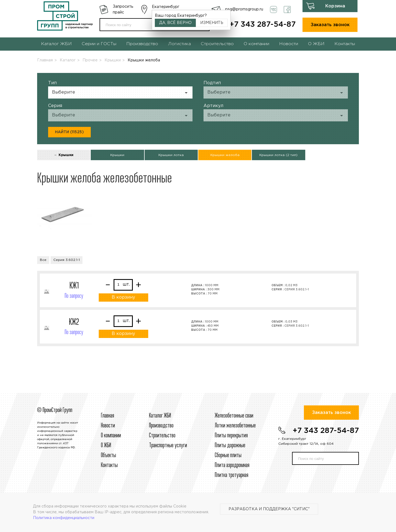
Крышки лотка (171, 155)
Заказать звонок (330, 25)
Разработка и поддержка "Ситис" (269, 509)
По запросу (74, 296)
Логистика (179, 44)
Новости (289, 44)
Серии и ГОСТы (99, 44)
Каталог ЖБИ (56, 44)
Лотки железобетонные (235, 426)
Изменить (212, 23)
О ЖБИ (316, 44)
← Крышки (64, 155)
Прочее (90, 60)
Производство (142, 44)
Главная (45, 60)
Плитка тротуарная (232, 475)
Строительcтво (162, 436)
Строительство (217, 44)
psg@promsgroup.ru (244, 9)
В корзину (123, 297)
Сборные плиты (228, 455)
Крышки (113, 60)
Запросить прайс (123, 9)
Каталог (68, 60)
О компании (256, 44)
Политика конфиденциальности (64, 518)
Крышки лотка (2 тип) (278, 155)
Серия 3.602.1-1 (67, 260)
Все (43, 260)
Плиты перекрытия (231, 436)
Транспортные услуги (168, 446)
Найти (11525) (69, 132)
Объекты (108, 455)
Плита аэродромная (232, 465)
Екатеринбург (166, 7)
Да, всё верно (175, 23)
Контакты (345, 44)
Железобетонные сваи (234, 416)
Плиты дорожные (230, 446)
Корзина (335, 6)
